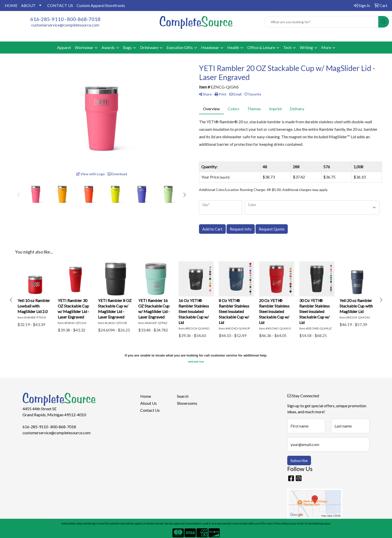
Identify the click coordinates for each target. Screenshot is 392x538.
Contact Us (150, 410)
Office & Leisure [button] (261, 47)
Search (183, 396)
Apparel (64, 47)
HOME (11, 5)
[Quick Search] (321, 22)
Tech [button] (287, 47)
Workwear (84, 47)
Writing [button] (306, 47)
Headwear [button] (210, 47)
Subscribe (299, 460)
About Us (148, 403)
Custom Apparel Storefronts (101, 5)
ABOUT (28, 5)
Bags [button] (127, 47)
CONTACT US (60, 5)
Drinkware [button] (149, 47)
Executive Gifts (180, 47)
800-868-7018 (84, 19)
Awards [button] (108, 47)
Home (146, 396)
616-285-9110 (47, 19)
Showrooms (187, 403)
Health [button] (233, 47)
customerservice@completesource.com (65, 25)
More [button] (326, 47)
